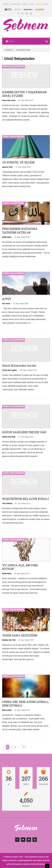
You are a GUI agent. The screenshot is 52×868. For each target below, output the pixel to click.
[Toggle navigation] (10, 41)
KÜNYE (6, 4)
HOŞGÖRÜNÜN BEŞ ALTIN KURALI (25, 499)
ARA (38, 4)
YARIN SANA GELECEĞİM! (20, 635)
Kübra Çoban (7, 710)
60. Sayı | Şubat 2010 (22, 574)
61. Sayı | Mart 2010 (26, 100)
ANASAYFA (9, 50)
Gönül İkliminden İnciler (19, 366)
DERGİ (26, 784)
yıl (9, 784)
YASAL (32, 4)
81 (24, 747)
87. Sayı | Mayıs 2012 (26, 437)
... (19, 747)
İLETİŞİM (45, 4)
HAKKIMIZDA (15, 4)
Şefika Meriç (7, 237)
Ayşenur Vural (7, 167)
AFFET (7, 299)
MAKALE (26, 806)
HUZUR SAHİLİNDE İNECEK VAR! (24, 432)
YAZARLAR (43, 784)
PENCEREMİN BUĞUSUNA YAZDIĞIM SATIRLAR (20, 231)
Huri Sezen (6, 304)
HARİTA (25, 4)
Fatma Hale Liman (9, 100)
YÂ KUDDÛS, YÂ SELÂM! (18, 162)
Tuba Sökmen (7, 503)
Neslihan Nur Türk (9, 640)
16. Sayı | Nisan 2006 (23, 167)
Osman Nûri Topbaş (9, 370)
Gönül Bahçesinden (23, 50)
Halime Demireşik (9, 437)
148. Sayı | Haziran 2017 (28, 370)
